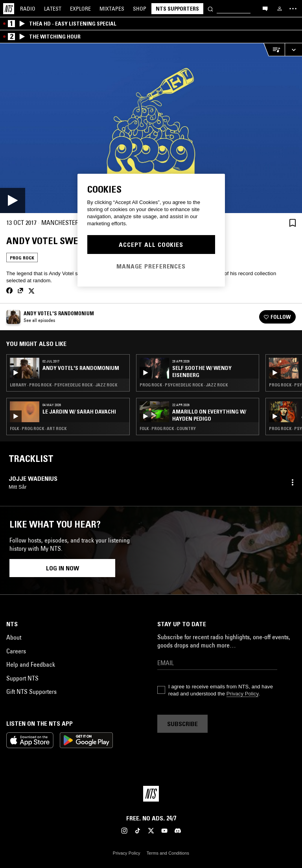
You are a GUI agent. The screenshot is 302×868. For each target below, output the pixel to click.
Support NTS (22, 678)
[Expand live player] (293, 50)
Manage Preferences (151, 266)
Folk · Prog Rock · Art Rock (38, 428)
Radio (28, 9)
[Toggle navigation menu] (293, 9)
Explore (80, 9)
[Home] (9, 9)
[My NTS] (280, 9)
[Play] (151, 128)
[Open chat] (265, 8)
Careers (16, 651)
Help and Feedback (31, 664)
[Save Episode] (293, 223)
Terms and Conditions (168, 853)
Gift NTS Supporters (31, 691)
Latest (53, 9)
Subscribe (182, 724)
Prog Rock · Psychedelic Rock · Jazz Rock (184, 385)
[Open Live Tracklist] (274, 50)
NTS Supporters (177, 9)
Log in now (63, 568)
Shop (140, 9)
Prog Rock (22, 258)
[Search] (210, 8)
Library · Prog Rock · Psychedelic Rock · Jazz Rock (64, 385)
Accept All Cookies (151, 245)
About (14, 637)
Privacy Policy (242, 694)
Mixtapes (112, 9)
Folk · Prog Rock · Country (168, 428)
